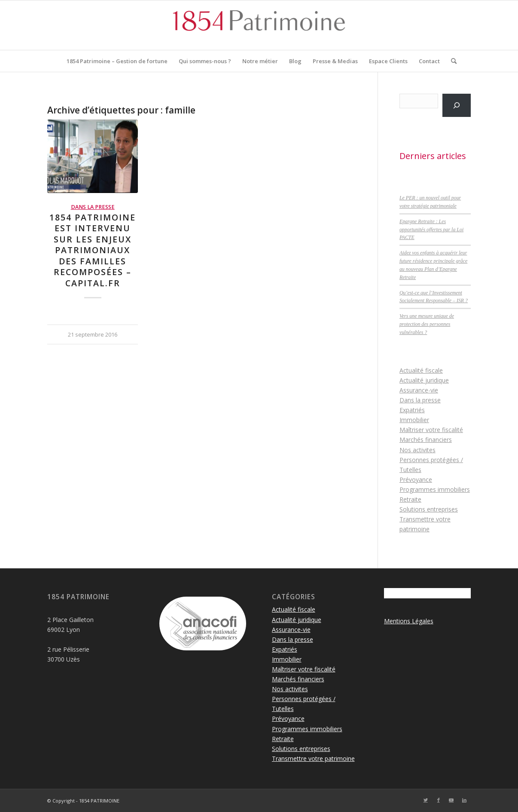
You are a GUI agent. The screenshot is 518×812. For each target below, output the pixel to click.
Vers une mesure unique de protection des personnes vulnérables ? (427, 324)
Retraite (410, 499)
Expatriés (412, 410)
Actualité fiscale (421, 370)
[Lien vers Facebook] (439, 800)
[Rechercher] (451, 61)
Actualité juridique (424, 380)
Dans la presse (93, 207)
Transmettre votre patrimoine (313, 758)
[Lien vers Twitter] (426, 800)
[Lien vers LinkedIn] (464, 800)
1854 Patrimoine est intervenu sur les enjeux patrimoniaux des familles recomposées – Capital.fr (93, 250)
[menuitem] (117, 61)
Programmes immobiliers (435, 489)
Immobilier (414, 420)
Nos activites (417, 450)
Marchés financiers (426, 440)
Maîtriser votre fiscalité (431, 430)
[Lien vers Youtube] (451, 800)
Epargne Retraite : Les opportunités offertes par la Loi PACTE (431, 230)
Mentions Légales (409, 621)
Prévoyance (416, 480)
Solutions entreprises (429, 509)
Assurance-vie (419, 390)
